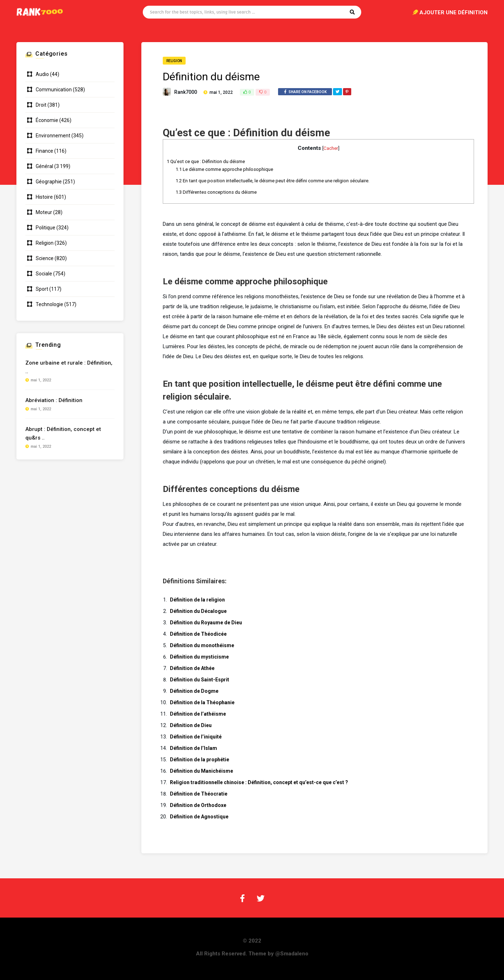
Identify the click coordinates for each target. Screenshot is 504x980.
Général (44, 166)
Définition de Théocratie (199, 794)
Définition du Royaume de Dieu (206, 623)
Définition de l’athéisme (198, 714)
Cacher (331, 148)
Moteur (44, 212)
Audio (42, 74)
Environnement (53, 136)
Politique (46, 228)
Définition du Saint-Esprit (200, 680)
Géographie (49, 182)
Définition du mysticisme (199, 657)
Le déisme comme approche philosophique (224, 169)
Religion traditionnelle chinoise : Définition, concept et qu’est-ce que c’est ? (259, 782)
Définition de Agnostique (199, 817)
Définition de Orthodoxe (198, 805)
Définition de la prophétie (200, 760)
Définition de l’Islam (193, 748)
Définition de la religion (197, 600)
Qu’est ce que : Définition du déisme (206, 161)
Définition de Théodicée (198, 634)
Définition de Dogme (194, 691)
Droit (41, 105)
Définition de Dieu (191, 725)
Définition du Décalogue (198, 611)
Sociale (44, 274)
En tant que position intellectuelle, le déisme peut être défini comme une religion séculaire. (273, 181)
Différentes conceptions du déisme (216, 192)
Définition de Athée (192, 668)
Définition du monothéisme (202, 645)
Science (45, 258)
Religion (174, 61)
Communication (54, 90)
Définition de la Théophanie (202, 702)
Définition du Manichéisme (201, 771)
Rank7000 (186, 92)
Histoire (44, 197)
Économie (47, 120)
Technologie (49, 304)
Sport (42, 289)
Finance (44, 151)
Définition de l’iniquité (196, 737)
